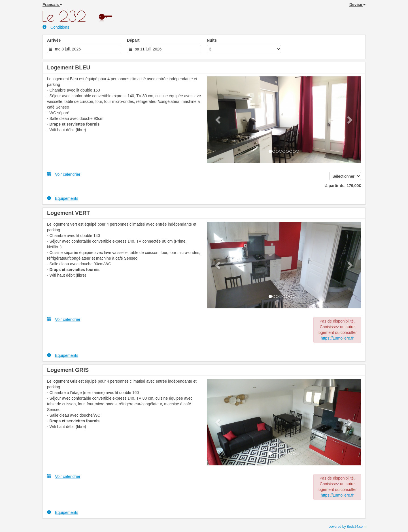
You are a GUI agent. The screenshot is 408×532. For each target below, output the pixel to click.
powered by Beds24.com (347, 527)
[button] (218, 120)
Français (52, 5)
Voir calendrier (64, 174)
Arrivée (54, 40)
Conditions (56, 27)
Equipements (63, 198)
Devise (357, 5)
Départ (133, 40)
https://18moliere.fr (337, 338)
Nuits (212, 40)
